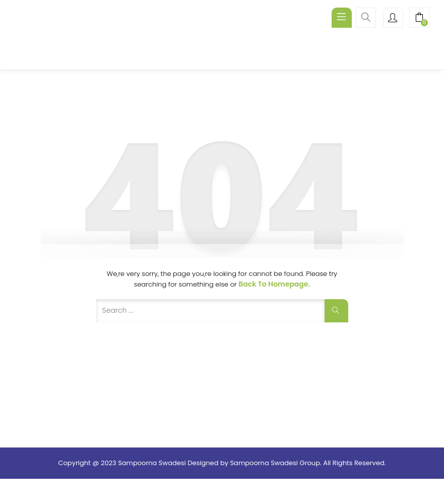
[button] (419, 19)
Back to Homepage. (274, 284)
